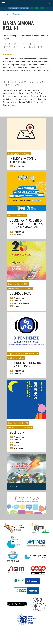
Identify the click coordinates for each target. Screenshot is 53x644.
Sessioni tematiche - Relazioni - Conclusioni (24, 84)
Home (6, 14)
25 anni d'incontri (22, 304)
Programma (19, 166)
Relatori (17, 301)
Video (16, 307)
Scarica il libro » (16, 487)
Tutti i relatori (16, 14)
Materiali (18, 446)
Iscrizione (18, 235)
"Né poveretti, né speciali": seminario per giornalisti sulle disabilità (25, 47)
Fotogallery (19, 448)
